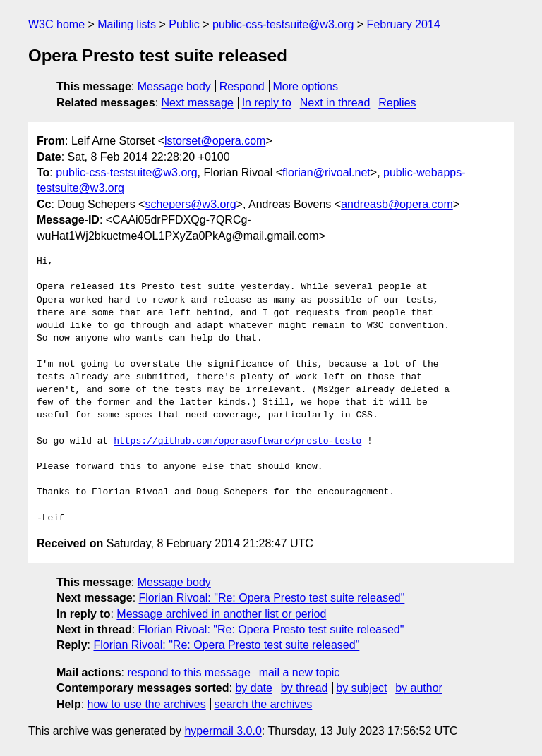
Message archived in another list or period (221, 614)
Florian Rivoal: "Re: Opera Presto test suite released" (272, 598)
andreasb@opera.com (397, 204)
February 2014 (404, 24)
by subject (361, 688)
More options (306, 86)
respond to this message (188, 672)
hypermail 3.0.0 (223, 731)
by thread (305, 688)
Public (184, 24)
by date (253, 688)
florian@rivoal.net (326, 172)
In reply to (267, 103)
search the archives (264, 704)
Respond (242, 86)
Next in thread (335, 103)
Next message (198, 103)
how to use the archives (147, 704)
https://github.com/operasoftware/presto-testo (237, 441)
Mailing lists (127, 24)
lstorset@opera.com (215, 141)
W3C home (56, 24)
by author (419, 688)
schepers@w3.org (190, 204)
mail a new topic (300, 672)
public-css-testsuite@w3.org (283, 24)
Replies (397, 103)
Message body (174, 86)
